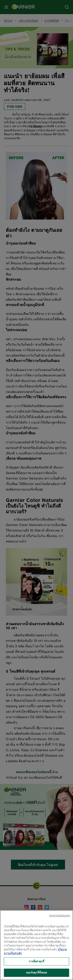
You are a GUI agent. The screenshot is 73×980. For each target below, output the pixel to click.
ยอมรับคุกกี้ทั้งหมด (37, 973)
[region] (36, 945)
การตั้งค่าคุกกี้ (36, 961)
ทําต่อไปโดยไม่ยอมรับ (60, 915)
